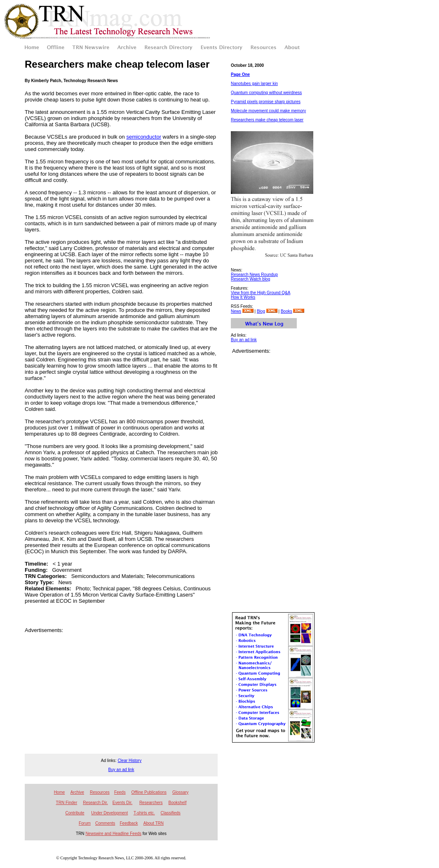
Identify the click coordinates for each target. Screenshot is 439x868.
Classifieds (171, 813)
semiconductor (144, 137)
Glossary (180, 792)
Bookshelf (178, 803)
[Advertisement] (121, 646)
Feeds (120, 792)
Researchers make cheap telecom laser (267, 120)
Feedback (129, 823)
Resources (100, 792)
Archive (77, 792)
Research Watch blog (250, 279)
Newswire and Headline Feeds (113, 834)
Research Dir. (95, 803)
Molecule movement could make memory (268, 111)
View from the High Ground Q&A (261, 293)
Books (286, 311)
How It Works (243, 297)
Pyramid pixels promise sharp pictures (266, 102)
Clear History (129, 761)
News (236, 311)
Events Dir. (122, 803)
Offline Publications (149, 792)
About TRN (154, 823)
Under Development (109, 813)
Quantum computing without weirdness (266, 93)
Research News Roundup (254, 275)
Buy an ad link (244, 340)
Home (60, 792)
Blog (261, 311)
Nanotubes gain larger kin (254, 84)
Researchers (151, 803)
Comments (105, 823)
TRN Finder (67, 803)
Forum (85, 823)
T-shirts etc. (144, 813)
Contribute (75, 813)
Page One (240, 74)
